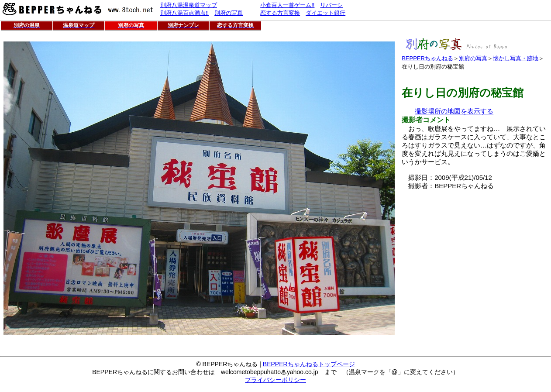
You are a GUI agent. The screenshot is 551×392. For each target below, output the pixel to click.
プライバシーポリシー (275, 380)
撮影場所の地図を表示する (454, 111)
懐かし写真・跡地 (516, 58)
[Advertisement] (475, 251)
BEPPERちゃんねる (427, 58)
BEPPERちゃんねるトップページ (309, 364)
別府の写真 (473, 58)
